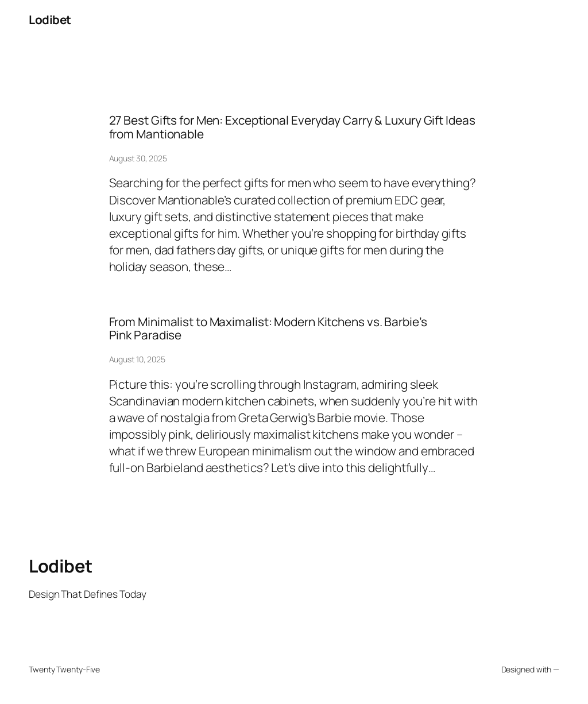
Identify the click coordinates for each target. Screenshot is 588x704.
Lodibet (50, 20)
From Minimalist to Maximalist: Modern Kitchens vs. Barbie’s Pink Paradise (268, 329)
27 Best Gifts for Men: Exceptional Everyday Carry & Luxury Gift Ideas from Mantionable (292, 127)
